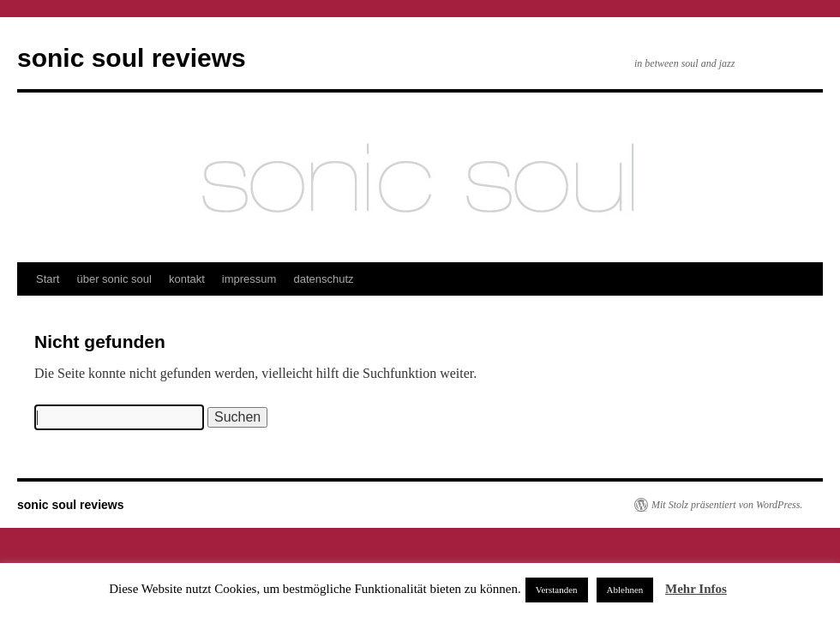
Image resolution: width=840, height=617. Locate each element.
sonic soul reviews (132, 58)
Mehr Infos (696, 589)
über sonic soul (114, 279)
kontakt (187, 279)
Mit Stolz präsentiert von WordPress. (727, 505)
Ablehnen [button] (625, 590)
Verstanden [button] (557, 590)
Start (48, 279)
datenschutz (323, 279)
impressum (249, 279)
